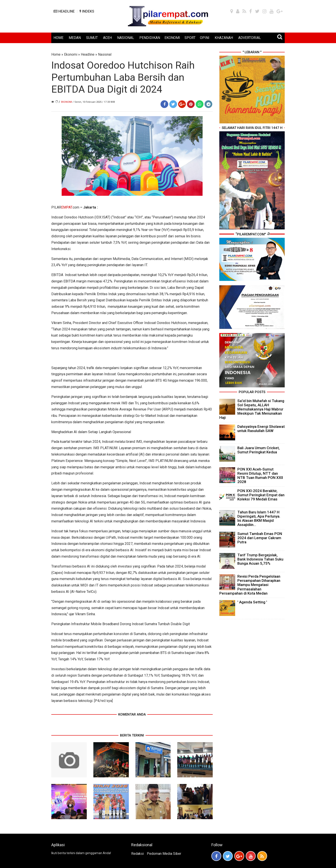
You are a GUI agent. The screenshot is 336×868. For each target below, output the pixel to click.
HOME (58, 38)
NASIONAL (126, 38)
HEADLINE (64, 11)
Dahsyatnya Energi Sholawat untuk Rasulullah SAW (261, 429)
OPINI (205, 38)
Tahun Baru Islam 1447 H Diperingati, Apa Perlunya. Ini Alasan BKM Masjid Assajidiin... (259, 518)
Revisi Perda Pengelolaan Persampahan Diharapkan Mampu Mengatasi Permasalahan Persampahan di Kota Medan (250, 585)
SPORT (190, 38)
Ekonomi (71, 54)
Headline (88, 54)
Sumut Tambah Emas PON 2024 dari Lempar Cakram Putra (260, 538)
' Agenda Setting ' (252, 602)
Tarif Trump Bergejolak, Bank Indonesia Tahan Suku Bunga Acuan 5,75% (260, 559)
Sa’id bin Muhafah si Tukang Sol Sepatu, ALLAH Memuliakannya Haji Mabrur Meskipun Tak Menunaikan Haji (252, 409)
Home (56, 54)
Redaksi (138, 854)
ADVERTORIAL (250, 38)
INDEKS (87, 11)
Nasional (105, 54)
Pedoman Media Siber (164, 854)
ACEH (107, 38)
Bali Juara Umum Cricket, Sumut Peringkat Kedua (258, 450)
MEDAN (75, 38)
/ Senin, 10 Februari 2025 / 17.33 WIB (94, 102)
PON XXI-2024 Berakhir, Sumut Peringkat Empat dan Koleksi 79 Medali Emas (261, 495)
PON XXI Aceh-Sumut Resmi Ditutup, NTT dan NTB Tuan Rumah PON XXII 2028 (260, 476)
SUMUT (92, 38)
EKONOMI (172, 38)
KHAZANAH (224, 38)
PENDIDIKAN (150, 38)
